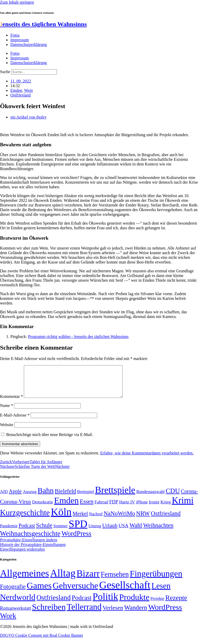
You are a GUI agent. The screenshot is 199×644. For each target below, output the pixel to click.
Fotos (15, 35)
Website (7, 431)
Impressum (20, 40)
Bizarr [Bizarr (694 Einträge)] (88, 580)
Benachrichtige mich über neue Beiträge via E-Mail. (50, 441)
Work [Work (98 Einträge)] (8, 622)
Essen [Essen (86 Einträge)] (87, 508)
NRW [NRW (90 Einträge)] (143, 520)
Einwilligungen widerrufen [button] (22, 555)
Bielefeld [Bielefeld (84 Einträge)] (65, 497)
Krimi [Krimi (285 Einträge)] (183, 507)
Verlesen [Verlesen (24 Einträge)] (113, 614)
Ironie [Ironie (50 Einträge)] (154, 508)
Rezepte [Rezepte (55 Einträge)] (176, 604)
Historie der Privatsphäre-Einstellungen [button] (33, 551)
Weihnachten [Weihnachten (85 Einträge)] (158, 532)
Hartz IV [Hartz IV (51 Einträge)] (127, 508)
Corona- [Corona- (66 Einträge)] (189, 497)
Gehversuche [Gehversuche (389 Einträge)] (75, 592)
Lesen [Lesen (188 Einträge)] (161, 592)
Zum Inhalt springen (17, 2)
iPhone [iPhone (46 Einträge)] (142, 508)
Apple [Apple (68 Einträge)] (15, 497)
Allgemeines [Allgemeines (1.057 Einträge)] (24, 580)
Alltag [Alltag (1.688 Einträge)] (63, 579)
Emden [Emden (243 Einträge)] (66, 507)
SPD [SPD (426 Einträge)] (78, 530)
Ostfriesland (20, 95)
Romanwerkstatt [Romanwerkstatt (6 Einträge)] (15, 614)
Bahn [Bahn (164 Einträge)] (46, 497)
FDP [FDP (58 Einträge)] (113, 508)
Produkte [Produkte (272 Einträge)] (134, 603)
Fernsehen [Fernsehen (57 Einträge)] (115, 581)
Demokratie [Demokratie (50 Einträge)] (43, 508)
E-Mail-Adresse (15, 421)
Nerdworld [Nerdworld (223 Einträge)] (18, 603)
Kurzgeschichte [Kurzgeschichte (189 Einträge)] (25, 519)
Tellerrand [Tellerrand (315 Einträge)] (84, 613)
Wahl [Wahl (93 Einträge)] (136, 531)
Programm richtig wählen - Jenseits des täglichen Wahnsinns (78, 337)
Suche (5, 72)
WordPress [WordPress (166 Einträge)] (165, 613)
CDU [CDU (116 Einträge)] (173, 497)
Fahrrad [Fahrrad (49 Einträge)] (101, 508)
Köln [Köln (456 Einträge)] (61, 518)
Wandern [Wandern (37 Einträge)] (136, 614)
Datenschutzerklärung (29, 44)
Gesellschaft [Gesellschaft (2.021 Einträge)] (125, 591)
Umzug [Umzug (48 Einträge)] (95, 532)
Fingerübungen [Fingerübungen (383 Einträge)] (156, 580)
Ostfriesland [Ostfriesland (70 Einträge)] (53, 604)
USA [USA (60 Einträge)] (123, 532)
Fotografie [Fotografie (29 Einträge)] (13, 593)
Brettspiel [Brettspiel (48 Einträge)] (86, 498)
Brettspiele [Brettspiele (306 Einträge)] (115, 496)
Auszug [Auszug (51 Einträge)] (30, 498)
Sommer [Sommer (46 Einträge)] (61, 532)
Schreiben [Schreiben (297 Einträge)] (49, 613)
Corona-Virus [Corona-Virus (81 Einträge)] (16, 508)
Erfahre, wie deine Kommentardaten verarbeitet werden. (147, 459)
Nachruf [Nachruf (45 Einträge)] (96, 520)
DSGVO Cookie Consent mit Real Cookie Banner (42, 642)
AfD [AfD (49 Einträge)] (4, 498)
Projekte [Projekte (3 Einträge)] (157, 605)
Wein (28, 90)
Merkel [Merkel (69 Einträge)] (80, 520)
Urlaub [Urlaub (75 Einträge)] (110, 532)
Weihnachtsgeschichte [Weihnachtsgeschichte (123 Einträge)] (30, 540)
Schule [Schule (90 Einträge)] (44, 531)
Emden (16, 90)
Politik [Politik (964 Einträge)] (105, 603)
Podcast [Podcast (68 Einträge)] (27, 532)
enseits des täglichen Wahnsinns (43, 24)
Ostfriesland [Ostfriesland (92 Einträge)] (166, 520)
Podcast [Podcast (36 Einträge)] (82, 604)
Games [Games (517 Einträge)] (39, 592)
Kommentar (11, 403)
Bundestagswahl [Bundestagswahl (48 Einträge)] (150, 498)
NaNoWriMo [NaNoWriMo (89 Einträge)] (119, 520)
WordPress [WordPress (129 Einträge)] (76, 540)
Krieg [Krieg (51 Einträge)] (166, 508)
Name (6, 412)
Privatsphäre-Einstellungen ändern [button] (29, 546)
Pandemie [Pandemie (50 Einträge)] (9, 532)
